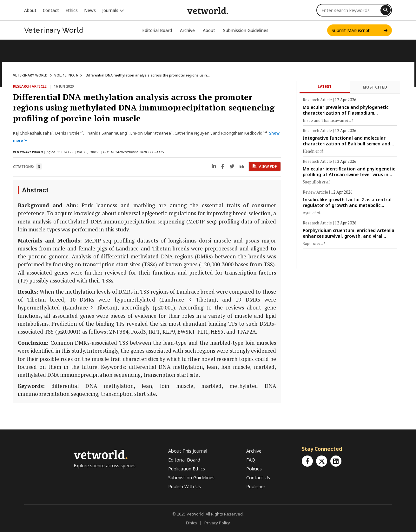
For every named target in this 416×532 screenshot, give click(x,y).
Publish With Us (185, 486)
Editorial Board (157, 30)
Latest (325, 86)
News (90, 10)
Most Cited (375, 87)
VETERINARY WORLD (30, 75)
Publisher (256, 486)
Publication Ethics (187, 469)
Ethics (72, 10)
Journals (113, 10)
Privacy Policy (217, 523)
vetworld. (208, 10)
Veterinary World (54, 30)
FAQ (251, 460)
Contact (51, 10)
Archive (187, 30)
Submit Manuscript (360, 30)
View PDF (265, 166)
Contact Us (258, 478)
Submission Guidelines (246, 30)
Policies (254, 469)
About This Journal (188, 451)
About (30, 10)
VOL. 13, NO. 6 (66, 75)
